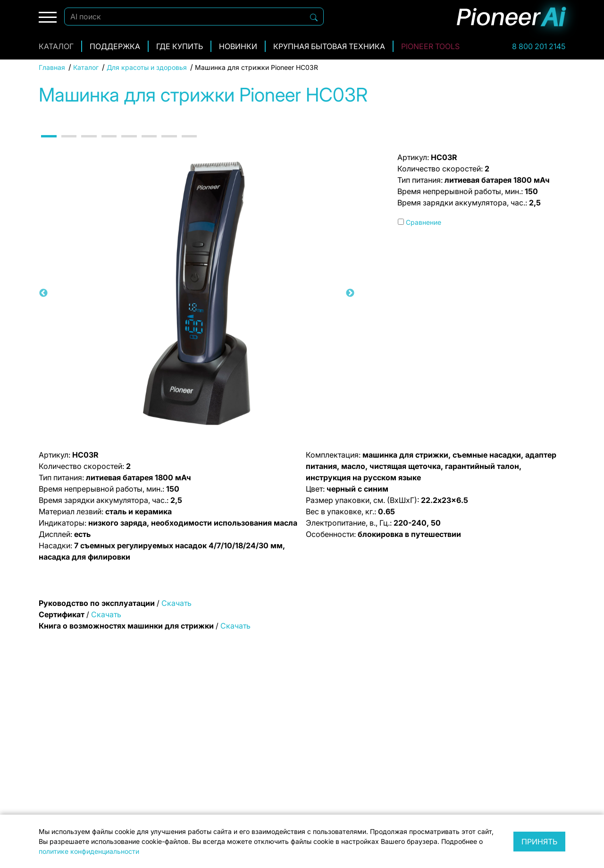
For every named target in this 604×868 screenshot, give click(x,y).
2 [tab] (68, 145)
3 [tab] (88, 145)
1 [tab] (48, 145)
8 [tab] (189, 145)
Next (350, 293)
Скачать (176, 603)
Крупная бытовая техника (329, 46)
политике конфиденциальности (89, 851)
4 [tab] (109, 145)
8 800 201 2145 (539, 46)
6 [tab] (149, 145)
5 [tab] (128, 145)
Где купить (180, 46)
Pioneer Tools (430, 46)
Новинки (238, 46)
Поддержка (115, 46)
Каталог (56, 46)
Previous (43, 293)
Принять (539, 842)
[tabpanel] (197, 293)
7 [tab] (168, 145)
